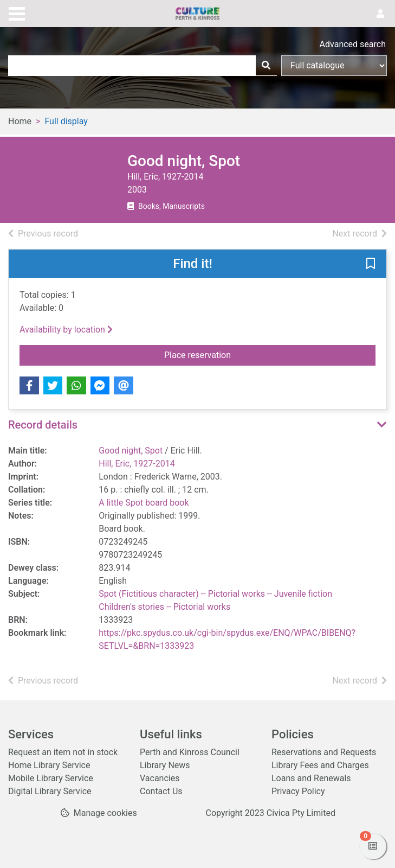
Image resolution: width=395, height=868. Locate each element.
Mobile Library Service (51, 778)
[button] (371, 264)
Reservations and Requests (324, 752)
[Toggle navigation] (17, 12)
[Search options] (334, 66)
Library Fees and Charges (320, 765)
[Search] (266, 66)
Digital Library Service (50, 791)
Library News (165, 765)
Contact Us (161, 791)
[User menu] (380, 14)
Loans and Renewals (311, 778)
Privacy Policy (298, 791)
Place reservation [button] (236, 354)
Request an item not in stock (63, 752)
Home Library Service (49, 765)
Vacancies (160, 778)
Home (20, 121)
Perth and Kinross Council (190, 752)
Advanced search (353, 44)
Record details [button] (43, 425)
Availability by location (66, 330)
